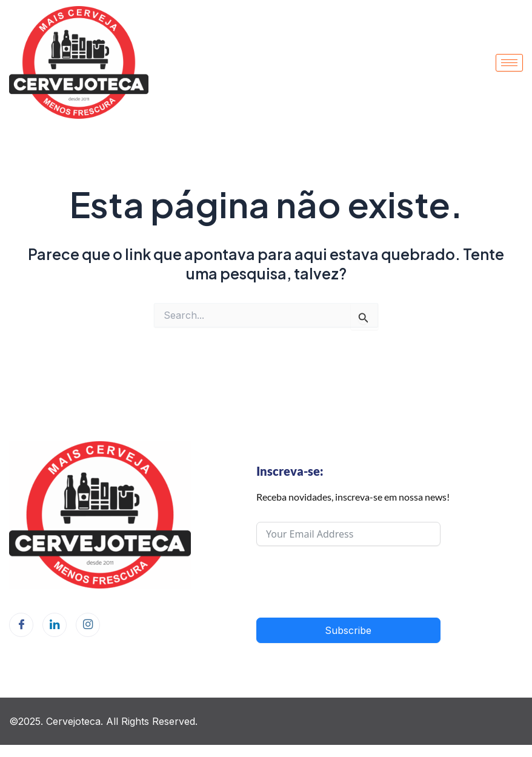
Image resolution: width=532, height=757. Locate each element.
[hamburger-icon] (509, 63)
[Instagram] (88, 625)
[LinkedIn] (55, 625)
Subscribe (348, 630)
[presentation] (348, 582)
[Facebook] (21, 625)
